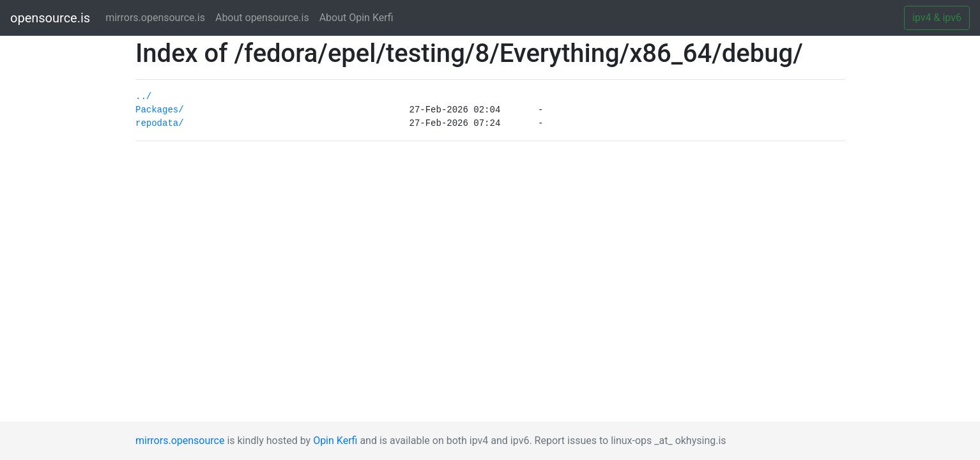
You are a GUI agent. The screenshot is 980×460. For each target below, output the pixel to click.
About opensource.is (262, 18)
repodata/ (160, 123)
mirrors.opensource (180, 441)
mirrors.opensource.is (158, 17)
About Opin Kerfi (356, 18)
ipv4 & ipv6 (937, 18)
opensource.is (50, 18)
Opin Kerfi (335, 441)
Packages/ (160, 110)
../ (143, 96)
